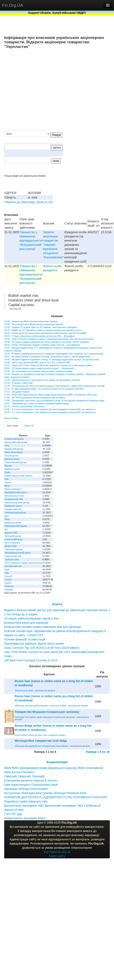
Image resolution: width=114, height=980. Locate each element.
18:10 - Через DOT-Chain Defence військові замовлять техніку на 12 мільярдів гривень (48, 365)
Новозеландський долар (17, 502)
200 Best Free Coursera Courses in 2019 (31, 660)
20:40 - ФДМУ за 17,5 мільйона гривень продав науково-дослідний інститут (43, 330)
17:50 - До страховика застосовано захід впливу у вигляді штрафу (38, 371)
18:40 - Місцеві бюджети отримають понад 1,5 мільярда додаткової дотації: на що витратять (52, 359)
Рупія (7, 472)
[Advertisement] (71, 90)
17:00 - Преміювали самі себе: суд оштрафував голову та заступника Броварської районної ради (54, 400)
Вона (7, 486)
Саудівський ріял (13, 509)
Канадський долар (14, 449)
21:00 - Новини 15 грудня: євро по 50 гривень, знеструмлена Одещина (41, 327)
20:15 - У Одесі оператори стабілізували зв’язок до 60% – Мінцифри (39, 336)
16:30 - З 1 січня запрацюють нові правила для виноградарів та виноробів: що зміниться (50, 409)
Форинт (8, 466)
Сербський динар (13, 549)
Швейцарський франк (16, 526)
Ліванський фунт (13, 489)
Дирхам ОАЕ (11, 533)
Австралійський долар (16, 442)
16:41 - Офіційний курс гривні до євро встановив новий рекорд (36, 403)
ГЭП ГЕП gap (13, 814)
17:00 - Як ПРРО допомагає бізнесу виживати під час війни (35, 398)
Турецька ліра (12, 559)
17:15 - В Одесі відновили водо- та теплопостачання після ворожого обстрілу (44, 389)
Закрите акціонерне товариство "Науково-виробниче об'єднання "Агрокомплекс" (53, 245)
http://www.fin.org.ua (57, 852)
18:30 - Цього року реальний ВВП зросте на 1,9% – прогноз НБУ (37, 362)
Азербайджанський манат (18, 553)
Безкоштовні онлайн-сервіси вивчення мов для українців (43, 627)
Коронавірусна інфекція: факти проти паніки (34, 644)
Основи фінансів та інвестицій (25, 639)
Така (7, 446)
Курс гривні (13, 426)
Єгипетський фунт (14, 539)
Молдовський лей (13, 499)
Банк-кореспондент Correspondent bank (31, 785)
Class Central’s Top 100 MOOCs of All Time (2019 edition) (42, 648)
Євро (7, 569)
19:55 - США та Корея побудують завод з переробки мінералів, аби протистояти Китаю (49, 339)
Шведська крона (13, 523)
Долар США (11, 546)
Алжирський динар (14, 439)
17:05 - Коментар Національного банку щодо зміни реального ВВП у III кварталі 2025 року (51, 395)
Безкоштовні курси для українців (26, 623)
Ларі (7, 573)
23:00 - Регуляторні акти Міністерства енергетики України (34, 324)
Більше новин (11, 418)
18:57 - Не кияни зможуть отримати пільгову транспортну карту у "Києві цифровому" (48, 357)
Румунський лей (13, 556)
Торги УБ (29, 426)
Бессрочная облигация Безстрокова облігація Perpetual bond (45, 793)
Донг (7, 516)
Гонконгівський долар (15, 462)
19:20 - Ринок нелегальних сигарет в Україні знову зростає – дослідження (42, 345)
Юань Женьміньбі (14, 452)
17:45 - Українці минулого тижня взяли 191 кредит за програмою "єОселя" (42, 380)
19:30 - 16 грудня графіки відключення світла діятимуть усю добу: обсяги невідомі (46, 342)
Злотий (8, 576)
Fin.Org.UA (13, 5)
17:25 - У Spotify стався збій (18, 383)
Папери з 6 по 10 (98, 752)
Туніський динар (13, 536)
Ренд (7, 519)
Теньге (8, 482)
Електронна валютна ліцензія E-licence (31, 780)
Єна (6, 479)
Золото (8, 580)
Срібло (8, 583)
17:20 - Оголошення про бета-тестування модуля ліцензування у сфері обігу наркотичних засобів (54, 386)
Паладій (9, 590)
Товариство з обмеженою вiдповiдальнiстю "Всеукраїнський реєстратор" (31, 241)
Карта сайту (57, 856)
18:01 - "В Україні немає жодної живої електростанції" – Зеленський (39, 368)
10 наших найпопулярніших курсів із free (32, 618)
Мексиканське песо (14, 496)
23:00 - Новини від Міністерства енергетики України (31, 321)
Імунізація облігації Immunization (26, 789)
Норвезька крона (13, 506)
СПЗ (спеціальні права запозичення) (23, 563)
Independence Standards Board (25, 818)
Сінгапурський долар (15, 513)
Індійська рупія (12, 469)
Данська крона (12, 459)
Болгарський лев (13, 566)
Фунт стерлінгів (12, 543)
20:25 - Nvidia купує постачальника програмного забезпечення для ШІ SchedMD (45, 333)
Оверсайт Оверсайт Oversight (24, 776)
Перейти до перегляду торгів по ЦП (28, 202)
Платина (9, 586)
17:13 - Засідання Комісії (17, 392)
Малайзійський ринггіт (16, 492)
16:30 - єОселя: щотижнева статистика (24, 406)
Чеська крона (11, 456)
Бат (6, 529)
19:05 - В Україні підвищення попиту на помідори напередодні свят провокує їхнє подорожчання (54, 354)
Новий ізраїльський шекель (18, 476)
